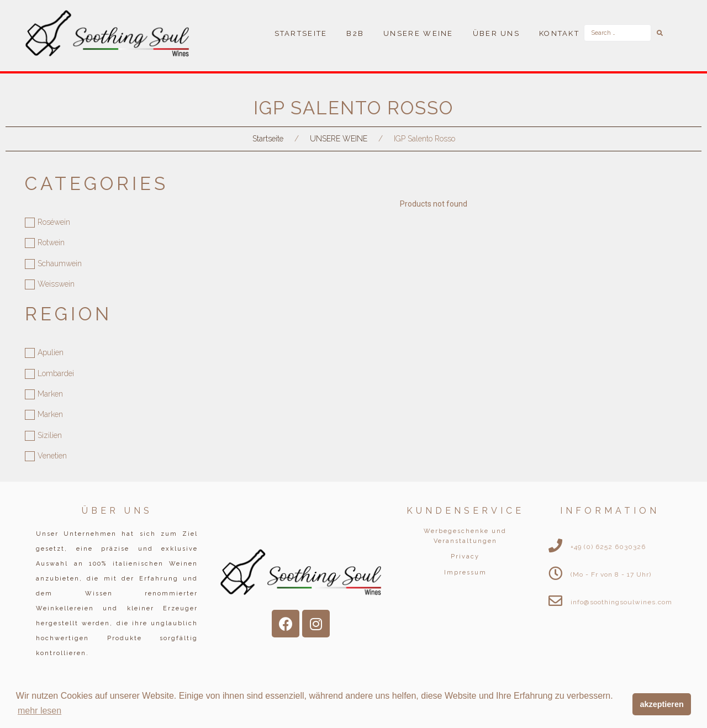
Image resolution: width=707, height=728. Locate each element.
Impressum (465, 573)
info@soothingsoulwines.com (621, 602)
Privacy (465, 556)
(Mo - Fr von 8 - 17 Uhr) (611, 574)
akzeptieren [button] (662, 704)
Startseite (268, 139)
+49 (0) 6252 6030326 (608, 547)
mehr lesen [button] (39, 711)
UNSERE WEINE (339, 139)
